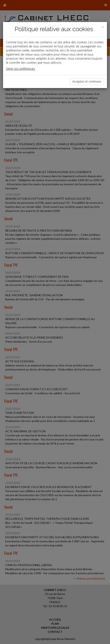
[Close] (103, 27)
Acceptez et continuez (87, 81)
